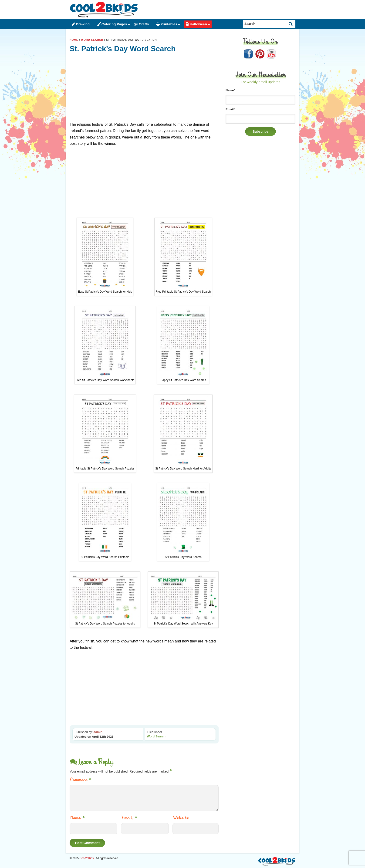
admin (98, 732)
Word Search (92, 40)
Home (74, 40)
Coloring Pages (114, 24)
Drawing (83, 24)
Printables (169, 24)
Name (78, 818)
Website (181, 818)
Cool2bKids (86, 858)
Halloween (198, 24)
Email (130, 818)
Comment (81, 780)
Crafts (144, 24)
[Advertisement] (144, 89)
